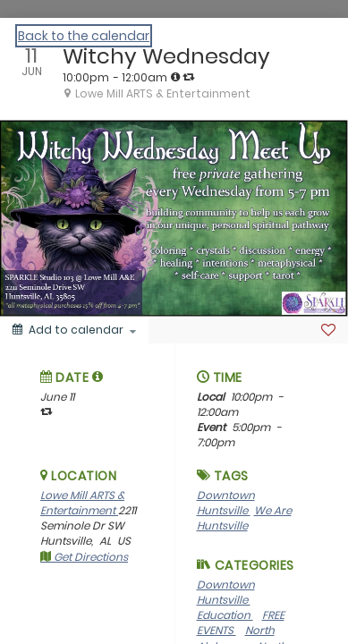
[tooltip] (175, 77)
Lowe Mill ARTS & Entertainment (82, 503)
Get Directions (84, 557)
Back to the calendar (84, 36)
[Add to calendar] (74, 330)
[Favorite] (328, 330)
